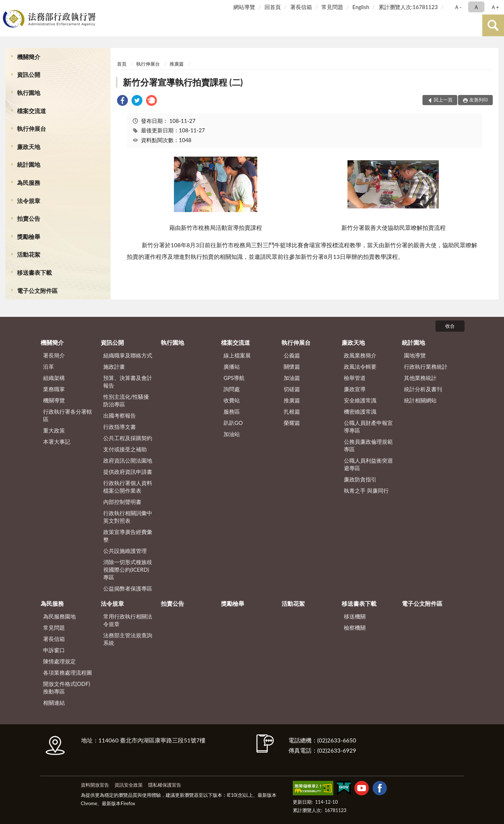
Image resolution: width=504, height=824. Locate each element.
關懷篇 (292, 367)
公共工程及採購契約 (128, 438)
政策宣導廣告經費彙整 (128, 536)
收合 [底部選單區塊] (450, 326)
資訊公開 (29, 74)
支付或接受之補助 (125, 449)
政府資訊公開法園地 (128, 460)
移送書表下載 (34, 272)
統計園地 (29, 164)
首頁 (122, 64)
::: (7, 6)
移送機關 (355, 616)
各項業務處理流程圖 (68, 672)
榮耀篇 (292, 423)
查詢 (493, 25)
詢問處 (232, 389)
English (361, 7)
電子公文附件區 (37, 291)
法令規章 (29, 201)
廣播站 (232, 367)
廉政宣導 (355, 389)
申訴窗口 (54, 650)
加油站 (232, 434)
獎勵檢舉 (29, 237)
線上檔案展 (237, 355)
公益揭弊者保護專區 (128, 588)
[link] (122, 101)
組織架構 (54, 378)
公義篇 (292, 355)
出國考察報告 (120, 415)
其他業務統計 (420, 378)
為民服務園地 (59, 616)
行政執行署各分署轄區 (68, 415)
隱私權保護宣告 (165, 785)
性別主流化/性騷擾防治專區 (126, 400)
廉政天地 (29, 147)
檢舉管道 (355, 378)
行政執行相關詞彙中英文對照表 (128, 517)
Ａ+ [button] (495, 7)
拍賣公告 (29, 218)
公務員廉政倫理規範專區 (368, 445)
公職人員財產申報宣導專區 (368, 427)
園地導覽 (415, 355)
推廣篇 (177, 64)
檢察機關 (355, 628)
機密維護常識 (360, 411)
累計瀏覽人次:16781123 (408, 7)
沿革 (49, 367)
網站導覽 (244, 7)
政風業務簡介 (360, 355)
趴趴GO (233, 423)
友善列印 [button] (479, 100)
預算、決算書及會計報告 (128, 382)
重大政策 (54, 430)
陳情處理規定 (59, 661)
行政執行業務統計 (426, 367)
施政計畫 (114, 367)
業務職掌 (54, 389)
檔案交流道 (32, 111)
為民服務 (29, 183)
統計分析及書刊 (423, 389)
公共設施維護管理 (125, 551)
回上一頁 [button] (443, 100)
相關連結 (54, 703)
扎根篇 (292, 411)
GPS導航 (234, 378)
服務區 (232, 411)
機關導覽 (54, 400)
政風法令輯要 (360, 367)
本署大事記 (57, 442)
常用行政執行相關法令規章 (128, 620)
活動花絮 (29, 254)
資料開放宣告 (95, 785)
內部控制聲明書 (122, 502)
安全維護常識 (360, 400)
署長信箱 (301, 7)
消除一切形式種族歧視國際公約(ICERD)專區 (128, 570)
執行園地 (29, 93)
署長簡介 (54, 355)
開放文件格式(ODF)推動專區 (67, 688)
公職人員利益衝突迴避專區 (368, 464)
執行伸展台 (32, 129)
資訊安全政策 (129, 785)
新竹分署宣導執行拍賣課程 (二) (183, 82)
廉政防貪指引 (360, 479)
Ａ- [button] (458, 7)
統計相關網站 (420, 400)
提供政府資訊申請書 (128, 472)
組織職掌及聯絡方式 (128, 355)
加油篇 (292, 378)
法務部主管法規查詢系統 (128, 639)
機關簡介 (29, 57)
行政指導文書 (120, 427)
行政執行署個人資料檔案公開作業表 (128, 487)
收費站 (232, 400)
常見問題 (332, 7)
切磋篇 (292, 389)
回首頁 (273, 7)
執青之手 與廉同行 (366, 490)
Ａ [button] (476, 7)
